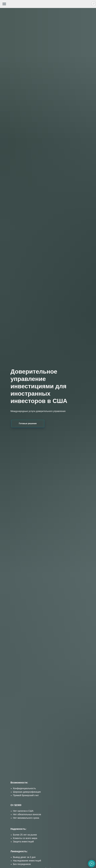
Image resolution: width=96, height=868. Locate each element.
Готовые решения (28, 423)
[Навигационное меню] (4, 4)
